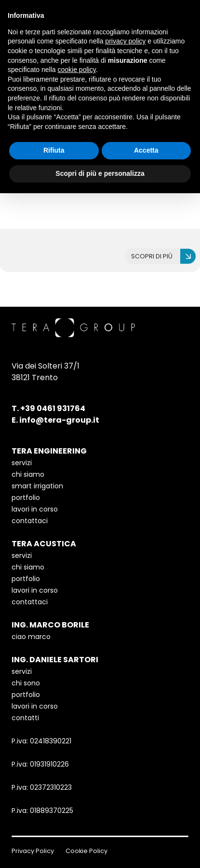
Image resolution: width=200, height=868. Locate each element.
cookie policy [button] (77, 70)
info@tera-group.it (59, 420)
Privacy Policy (33, 851)
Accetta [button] (146, 150)
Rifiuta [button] (54, 150)
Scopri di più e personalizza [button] (100, 173)
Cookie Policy (87, 851)
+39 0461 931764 (53, 408)
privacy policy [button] (125, 41)
